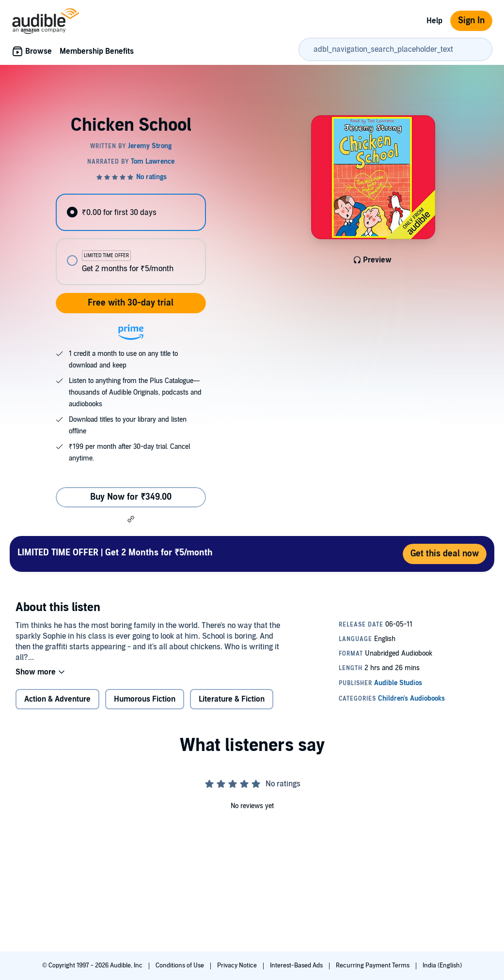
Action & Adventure (57, 699)
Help (434, 21)
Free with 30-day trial (131, 303)
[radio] (131, 212)
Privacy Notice (238, 965)
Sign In (471, 21)
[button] (131, 519)
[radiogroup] (131, 239)
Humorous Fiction (145, 699)
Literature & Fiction (232, 699)
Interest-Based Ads (297, 965)
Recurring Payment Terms (373, 965)
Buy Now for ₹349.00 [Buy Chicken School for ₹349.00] (131, 497)
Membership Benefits (97, 51)
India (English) (442, 965)
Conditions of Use (181, 965)
